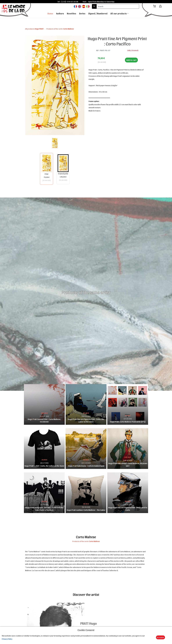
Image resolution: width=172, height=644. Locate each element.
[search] (118, 6)
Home (50, 13)
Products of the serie (60, 29)
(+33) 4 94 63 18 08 (70, 2)
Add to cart (131, 60)
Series (82, 13)
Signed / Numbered (98, 13)
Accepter (160, 637)
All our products (119, 13)
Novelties (72, 13)
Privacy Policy (7, 639)
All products (34, 29)
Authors (60, 13)
